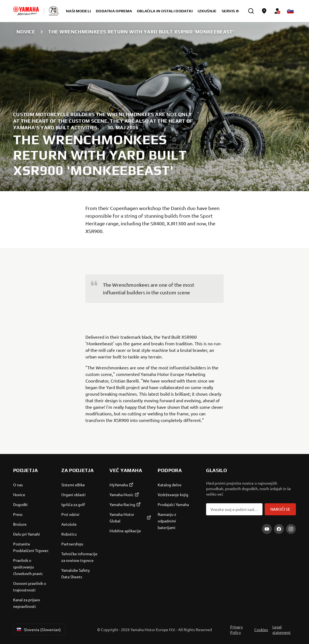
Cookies (261, 629)
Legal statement (281, 629)
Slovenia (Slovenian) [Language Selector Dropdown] (38, 629)
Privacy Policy (236, 629)
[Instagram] (291, 529)
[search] (251, 11)
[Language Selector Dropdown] (290, 11)
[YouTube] (267, 529)
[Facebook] (279, 529)
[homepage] (26, 11)
